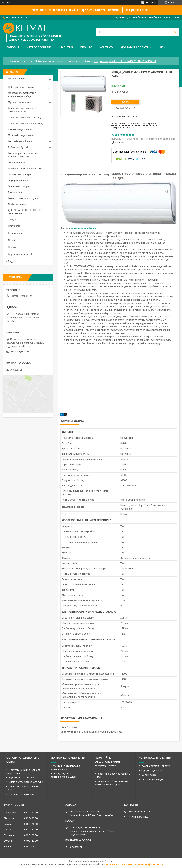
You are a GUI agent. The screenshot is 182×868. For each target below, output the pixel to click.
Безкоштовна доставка (124, 117)
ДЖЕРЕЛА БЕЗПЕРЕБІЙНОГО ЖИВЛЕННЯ (25, 212)
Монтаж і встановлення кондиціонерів (66, 768)
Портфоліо (14, 226)
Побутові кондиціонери (49, 61)
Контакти (107, 47)
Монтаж (67, 47)
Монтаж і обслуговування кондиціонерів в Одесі (22, 95)
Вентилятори (15, 192)
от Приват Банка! (137, 10)
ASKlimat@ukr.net (20, 351)
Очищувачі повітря (18, 186)
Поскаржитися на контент (120, 864)
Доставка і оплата (135, 47)
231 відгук (151, 3)
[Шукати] (175, 32)
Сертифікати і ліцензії (20, 254)
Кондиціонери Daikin (79, 61)
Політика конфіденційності (149, 864)
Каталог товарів (39, 47)
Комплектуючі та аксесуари (23, 198)
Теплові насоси (17, 162)
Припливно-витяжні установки (25, 168)
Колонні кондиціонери (20, 141)
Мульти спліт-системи (20, 102)
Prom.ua (109, 861)
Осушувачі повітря (18, 180)
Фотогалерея (15, 233)
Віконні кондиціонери (20, 129)
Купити (125, 102)
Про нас (86, 47)
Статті (11, 240)
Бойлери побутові (18, 147)
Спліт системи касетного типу (26, 782)
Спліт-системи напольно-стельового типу (22, 110)
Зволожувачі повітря (19, 174)
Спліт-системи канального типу (26, 123)
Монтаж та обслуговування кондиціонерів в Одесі (112, 783)
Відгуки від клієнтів (152, 770)
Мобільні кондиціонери (21, 135)
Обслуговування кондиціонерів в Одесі (63, 775)
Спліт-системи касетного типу (25, 117)
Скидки (12, 219)
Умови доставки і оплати (156, 766)
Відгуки (12, 261)
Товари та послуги (21, 61)
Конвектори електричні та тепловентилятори (22, 155)
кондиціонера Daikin (83, 228)
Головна (13, 47)
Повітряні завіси (17, 204)
